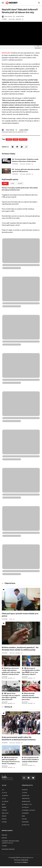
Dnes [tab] (5, 183)
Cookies (4, 846)
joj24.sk (24, 793)
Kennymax (25, 860)
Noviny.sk (25, 790)
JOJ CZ (4, 799)
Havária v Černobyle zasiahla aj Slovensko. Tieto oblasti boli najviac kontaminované (20, 189)
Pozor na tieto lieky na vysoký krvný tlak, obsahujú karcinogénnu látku (18, 210)
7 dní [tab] (12, 183)
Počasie (4, 822)
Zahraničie (25, 813)
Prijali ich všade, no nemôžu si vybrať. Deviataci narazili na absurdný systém (21, 231)
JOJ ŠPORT (5, 796)
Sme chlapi (5, 813)
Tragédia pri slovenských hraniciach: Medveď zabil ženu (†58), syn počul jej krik (20, 196)
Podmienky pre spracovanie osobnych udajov (10, 842)
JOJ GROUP (5, 802)
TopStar (4, 810)
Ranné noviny (26, 802)
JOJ (3, 790)
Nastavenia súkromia (8, 849)
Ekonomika (25, 822)
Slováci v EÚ (26, 825)
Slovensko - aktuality (29, 810)
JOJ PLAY (4, 793)
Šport (4, 804)
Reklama (4, 835)
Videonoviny (26, 799)
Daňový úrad (23, 139)
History (4, 819)
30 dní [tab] (20, 183)
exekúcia (9, 139)
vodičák (15, 139)
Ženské (4, 807)
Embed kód (38, 47)
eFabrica (25, 862)
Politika (24, 819)
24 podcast (25, 807)
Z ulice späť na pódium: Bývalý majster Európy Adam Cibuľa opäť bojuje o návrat (19, 224)
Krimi (23, 816)
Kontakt (4, 838)
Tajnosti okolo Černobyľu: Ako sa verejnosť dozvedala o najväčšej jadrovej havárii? (20, 203)
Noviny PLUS (26, 796)
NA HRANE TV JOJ (27, 804)
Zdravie (4, 816)
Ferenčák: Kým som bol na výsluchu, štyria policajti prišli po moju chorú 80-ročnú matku (21, 217)
